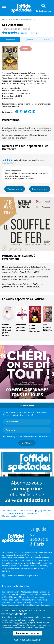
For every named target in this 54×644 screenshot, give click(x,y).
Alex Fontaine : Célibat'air (47, 327)
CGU (47, 513)
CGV (41, 513)
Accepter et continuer (28, 633)
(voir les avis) (22, 33)
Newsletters (32, 513)
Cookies (22, 516)
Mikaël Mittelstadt (10, 267)
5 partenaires (21, 622)
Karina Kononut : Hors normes (35, 328)
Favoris (33, 33)
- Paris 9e (16, 29)
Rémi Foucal (8, 277)
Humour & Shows (18, 138)
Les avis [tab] (46, 40)
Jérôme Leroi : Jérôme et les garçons (21, 327)
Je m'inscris (27, 443)
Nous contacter (28, 511)
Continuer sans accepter (28, 640)
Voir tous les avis (15, 189)
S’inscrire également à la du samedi (28, 437)
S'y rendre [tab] (29, 40)
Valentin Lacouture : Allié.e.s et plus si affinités (7, 330)
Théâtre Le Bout (14, 91)
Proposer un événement (14, 513)
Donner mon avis (40, 189)
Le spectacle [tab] (10, 40)
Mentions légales (9, 516)
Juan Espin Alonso (10, 284)
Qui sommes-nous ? (11, 511)
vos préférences (18, 625)
